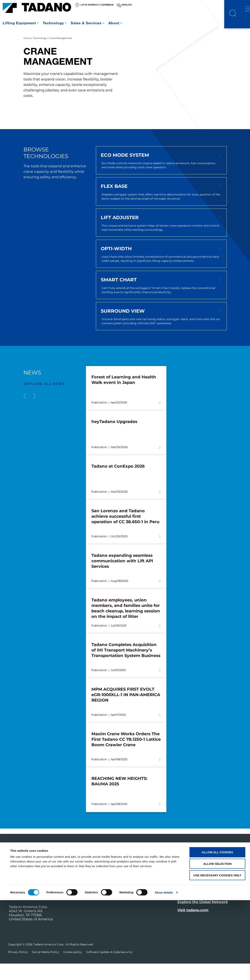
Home (27, 54)
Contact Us (190, 908)
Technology (53, 23)
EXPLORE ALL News (44, 400)
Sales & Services (86, 23)
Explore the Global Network (203, 919)
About (114, 23)
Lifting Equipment (19, 23)
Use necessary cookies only (217, 955)
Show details (164, 972)
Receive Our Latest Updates (210, 884)
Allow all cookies (217, 932)
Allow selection (217, 944)
